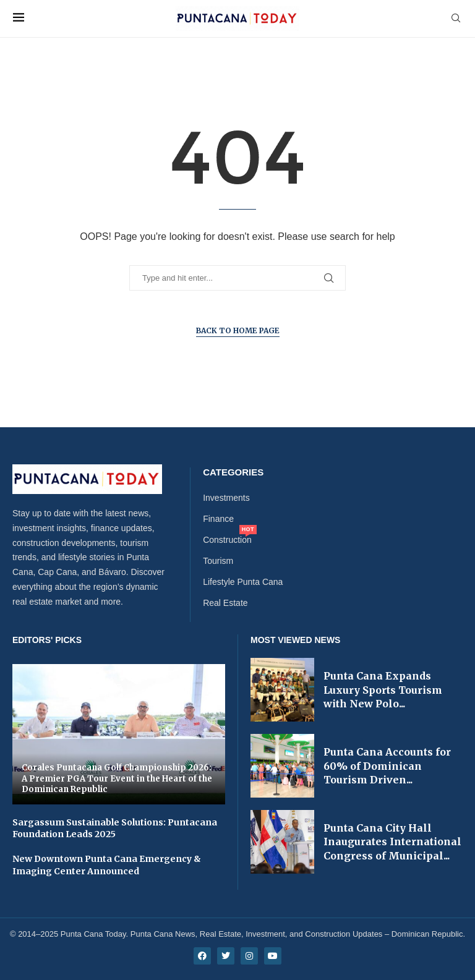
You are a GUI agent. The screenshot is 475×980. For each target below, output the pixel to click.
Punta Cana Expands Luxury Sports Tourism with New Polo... (383, 690)
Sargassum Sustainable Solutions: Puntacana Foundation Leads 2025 (115, 829)
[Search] (456, 19)
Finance (218, 519)
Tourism (218, 561)
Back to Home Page (238, 330)
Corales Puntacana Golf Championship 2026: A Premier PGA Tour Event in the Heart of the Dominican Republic (117, 778)
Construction (227, 540)
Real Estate (225, 603)
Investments (226, 498)
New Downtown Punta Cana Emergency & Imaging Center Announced (107, 865)
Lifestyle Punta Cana (243, 582)
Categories (233, 472)
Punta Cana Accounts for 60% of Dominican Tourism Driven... (387, 766)
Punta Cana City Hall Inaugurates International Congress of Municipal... (392, 842)
